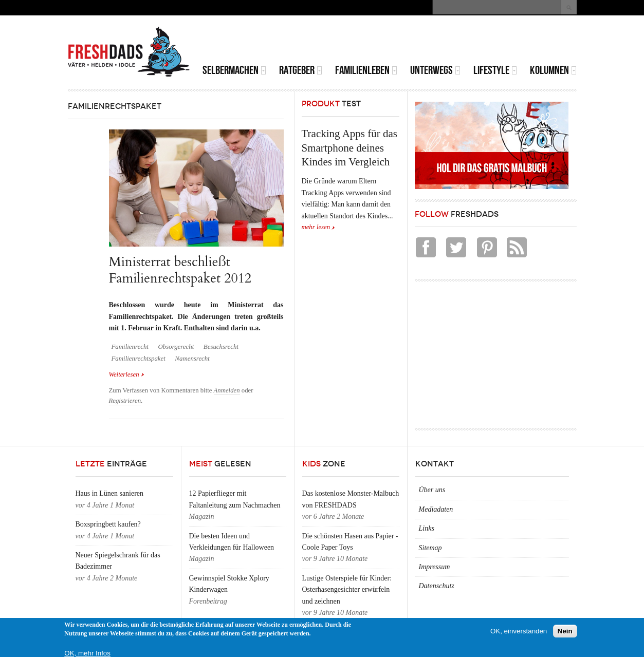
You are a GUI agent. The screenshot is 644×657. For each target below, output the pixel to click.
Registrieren (125, 401)
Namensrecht (192, 359)
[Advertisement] (456, 41)
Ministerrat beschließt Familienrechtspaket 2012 (180, 270)
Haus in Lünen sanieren (110, 493)
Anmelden (227, 390)
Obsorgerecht (176, 347)
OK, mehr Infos (87, 653)
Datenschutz (437, 586)
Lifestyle (495, 70)
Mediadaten (436, 509)
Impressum (435, 567)
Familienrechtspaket (139, 359)
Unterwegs (435, 70)
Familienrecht (130, 347)
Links (427, 528)
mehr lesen (316, 227)
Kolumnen (553, 70)
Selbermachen (234, 70)
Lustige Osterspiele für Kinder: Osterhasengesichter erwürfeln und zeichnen (347, 590)
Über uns (432, 490)
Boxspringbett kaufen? (108, 524)
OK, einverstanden (519, 631)
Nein (565, 631)
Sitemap (430, 548)
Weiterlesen (127, 374)
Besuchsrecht (221, 347)
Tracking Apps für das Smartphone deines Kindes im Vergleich (349, 148)
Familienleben (366, 70)
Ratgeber (301, 70)
